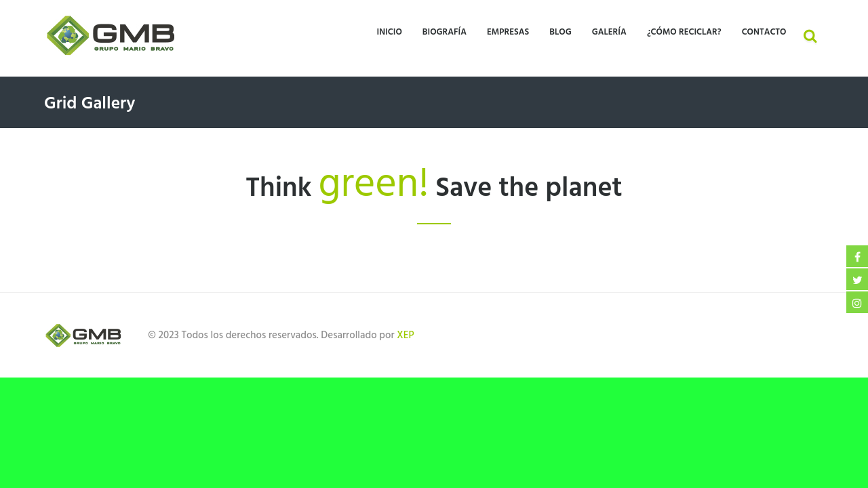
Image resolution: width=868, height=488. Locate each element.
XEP (405, 335)
